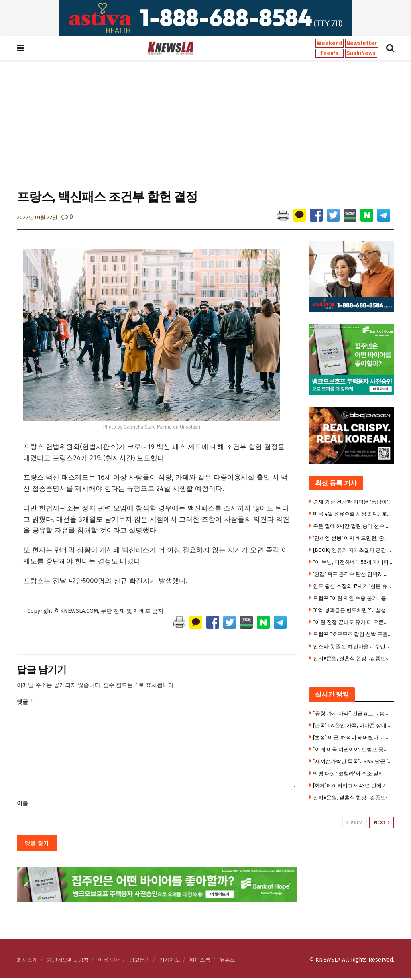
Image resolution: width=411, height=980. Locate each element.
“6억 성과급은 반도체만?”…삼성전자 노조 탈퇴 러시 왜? (353, 610)
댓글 (25, 703)
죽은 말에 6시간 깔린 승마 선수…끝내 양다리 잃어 (353, 526)
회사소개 (27, 961)
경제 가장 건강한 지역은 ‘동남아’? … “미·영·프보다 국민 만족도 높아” (353, 502)
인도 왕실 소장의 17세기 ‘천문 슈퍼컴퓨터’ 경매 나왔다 (353, 586)
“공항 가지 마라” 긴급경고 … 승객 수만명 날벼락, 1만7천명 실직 (353, 713)
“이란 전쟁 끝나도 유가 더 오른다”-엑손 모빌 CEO (353, 622)
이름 (22, 805)
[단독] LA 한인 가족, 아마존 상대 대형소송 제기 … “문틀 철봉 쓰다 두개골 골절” (353, 725)
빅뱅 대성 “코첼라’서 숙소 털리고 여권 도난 (353, 774)
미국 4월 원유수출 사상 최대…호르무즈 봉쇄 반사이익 (353, 514)
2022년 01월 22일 (37, 217)
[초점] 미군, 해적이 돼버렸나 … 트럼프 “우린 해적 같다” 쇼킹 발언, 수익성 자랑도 (353, 737)
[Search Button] (390, 48)
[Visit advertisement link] (205, 18)
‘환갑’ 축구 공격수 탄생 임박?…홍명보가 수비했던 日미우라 (353, 574)
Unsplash (190, 427)
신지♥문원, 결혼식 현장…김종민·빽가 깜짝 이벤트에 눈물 (353, 658)
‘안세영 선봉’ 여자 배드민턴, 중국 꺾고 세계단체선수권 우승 (353, 538)
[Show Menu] (21, 48)
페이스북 (200, 961)
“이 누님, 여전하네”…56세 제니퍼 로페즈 (353, 562)
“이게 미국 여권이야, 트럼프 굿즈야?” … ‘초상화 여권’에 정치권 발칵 (353, 749)
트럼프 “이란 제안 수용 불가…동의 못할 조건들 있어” (353, 598)
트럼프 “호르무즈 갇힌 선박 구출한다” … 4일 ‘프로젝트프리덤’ (353, 634)
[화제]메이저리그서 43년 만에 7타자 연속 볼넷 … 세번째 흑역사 (353, 786)
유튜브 (227, 961)
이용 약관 (109, 961)
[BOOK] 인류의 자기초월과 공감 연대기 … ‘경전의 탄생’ (353, 550)
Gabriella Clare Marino (148, 427)
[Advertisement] (205, 124)
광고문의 (140, 961)
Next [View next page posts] (382, 823)
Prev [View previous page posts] (354, 823)
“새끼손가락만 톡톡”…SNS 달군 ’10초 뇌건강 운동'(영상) (353, 761)
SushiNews (361, 53)
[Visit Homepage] (170, 48)
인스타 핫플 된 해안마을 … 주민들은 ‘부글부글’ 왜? (353, 646)
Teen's (329, 53)
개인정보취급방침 (68, 961)
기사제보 (170, 961)
